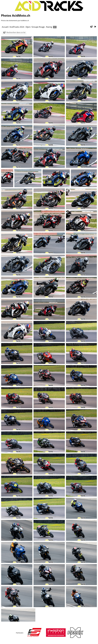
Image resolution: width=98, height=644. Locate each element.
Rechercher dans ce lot (16, 32)
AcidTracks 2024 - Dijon (20, 27)
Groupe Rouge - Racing (42, 27)
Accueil (5, 27)
